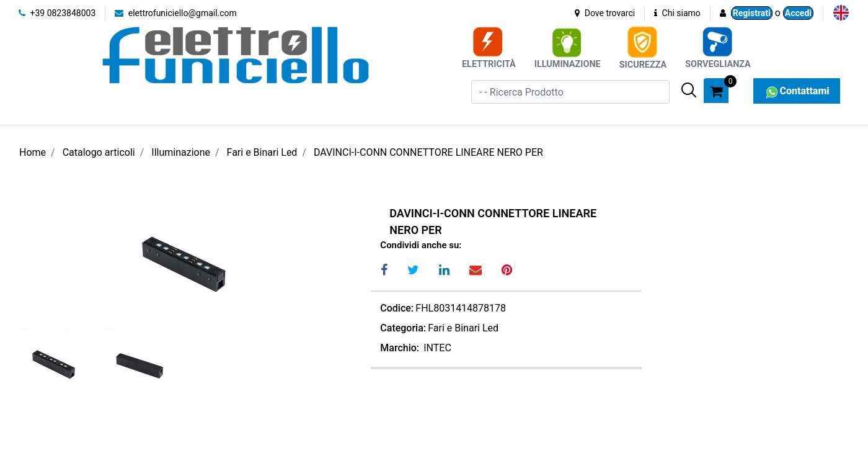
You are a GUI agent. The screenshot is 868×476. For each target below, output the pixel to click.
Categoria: (403, 328)
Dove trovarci (605, 13)
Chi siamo (677, 13)
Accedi (798, 13)
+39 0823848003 (57, 13)
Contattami (796, 91)
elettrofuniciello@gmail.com (176, 13)
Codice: (397, 308)
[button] (689, 90)
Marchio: (400, 348)
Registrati (752, 13)
